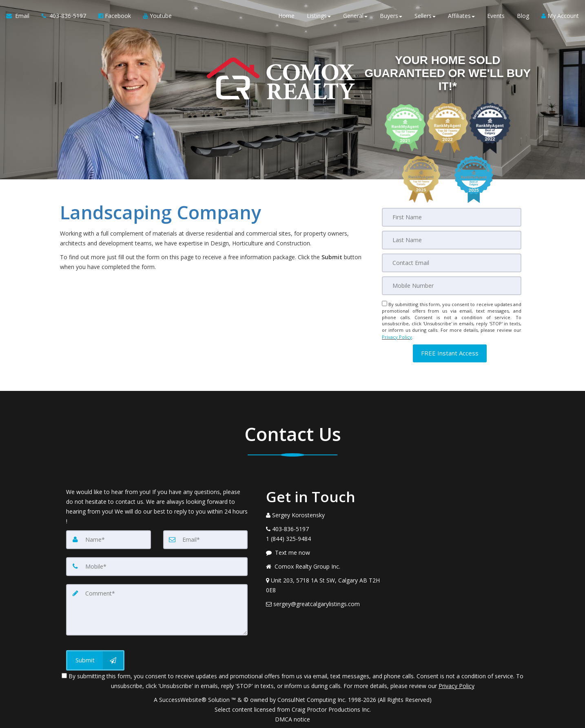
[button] (450, 352)
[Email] (452, 263)
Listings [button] (319, 16)
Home (286, 16)
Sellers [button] (425, 16)
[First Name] (452, 217)
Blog (523, 16)
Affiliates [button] (461, 16)
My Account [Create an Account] (560, 16)
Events (496, 16)
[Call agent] (64, 16)
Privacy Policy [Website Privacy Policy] (397, 336)
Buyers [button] (391, 16)
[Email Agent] (21, 16)
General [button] (355, 16)
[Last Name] (452, 240)
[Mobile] (452, 286)
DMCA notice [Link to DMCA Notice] (292, 719)
